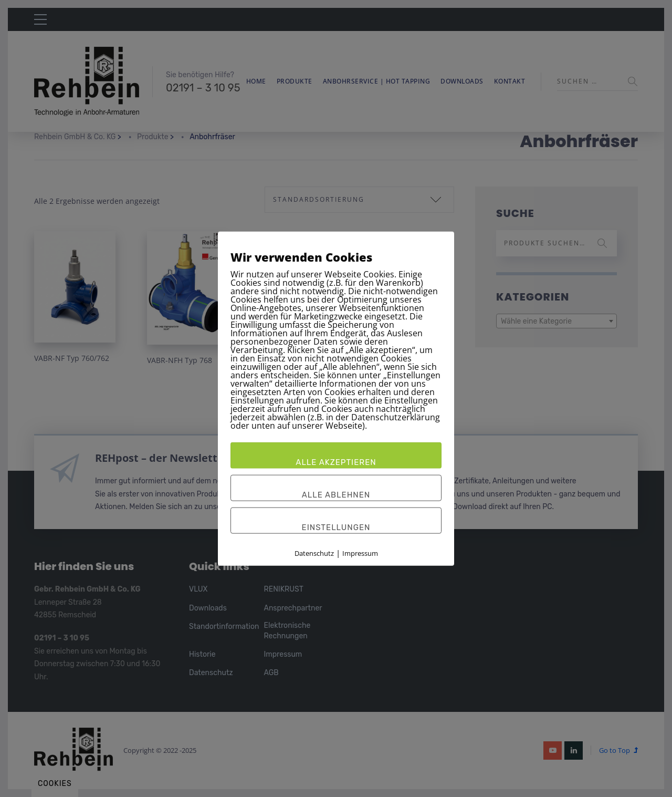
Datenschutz (314, 553)
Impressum (360, 553)
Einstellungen (336, 527)
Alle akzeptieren (336, 462)
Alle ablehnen (336, 494)
